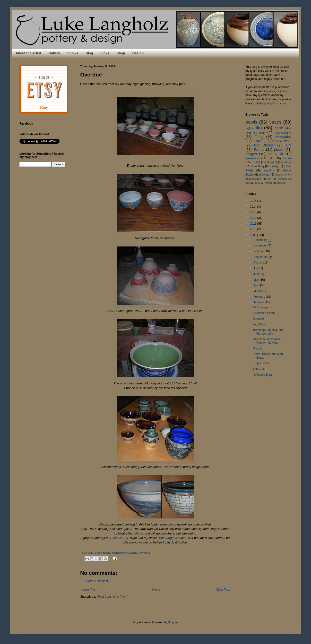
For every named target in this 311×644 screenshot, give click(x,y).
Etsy (248, 183)
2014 (254, 207)
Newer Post (89, 590)
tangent (272, 162)
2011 (254, 224)
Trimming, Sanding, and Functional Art (268, 332)
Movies (268, 183)
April (257, 285)
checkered (121, 538)
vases (275, 122)
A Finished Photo (264, 313)
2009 (254, 235)
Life (289, 145)
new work (144, 553)
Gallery (54, 53)
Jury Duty (259, 324)
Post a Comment (97, 581)
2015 (254, 201)
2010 (254, 229)
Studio (256, 162)
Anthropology (253, 179)
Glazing (133, 553)
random (282, 179)
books (280, 183)
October (259, 251)
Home (156, 590)
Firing (259, 137)
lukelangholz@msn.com (270, 103)
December (261, 240)
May (257, 280)
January (259, 302)
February (260, 297)
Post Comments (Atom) (113, 597)
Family (274, 166)
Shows (73, 53)
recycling (268, 170)
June (257, 274)
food (258, 183)
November (261, 246)
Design (138, 53)
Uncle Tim (281, 175)
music (279, 128)
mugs (288, 162)
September (261, 257)
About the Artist (28, 53)
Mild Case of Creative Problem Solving (267, 341)
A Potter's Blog (262, 375)
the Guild (275, 154)
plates (279, 150)
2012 (254, 218)
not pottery (283, 132)
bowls (251, 122)
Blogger (173, 622)
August (258, 263)
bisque (287, 158)
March (258, 291)
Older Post (223, 590)
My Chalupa (260, 307)
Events (259, 150)
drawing (264, 175)
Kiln (271, 158)
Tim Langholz (168, 538)
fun (269, 179)
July (256, 268)
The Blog (258, 166)
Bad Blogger (264, 145)
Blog (89, 53)
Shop (121, 53)
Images (251, 154)
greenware (252, 158)
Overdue (258, 319)
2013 (254, 212)
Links (105, 53)
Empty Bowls (103, 553)
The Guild (259, 369)
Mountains (284, 137)
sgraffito (254, 128)
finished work (119, 553)
